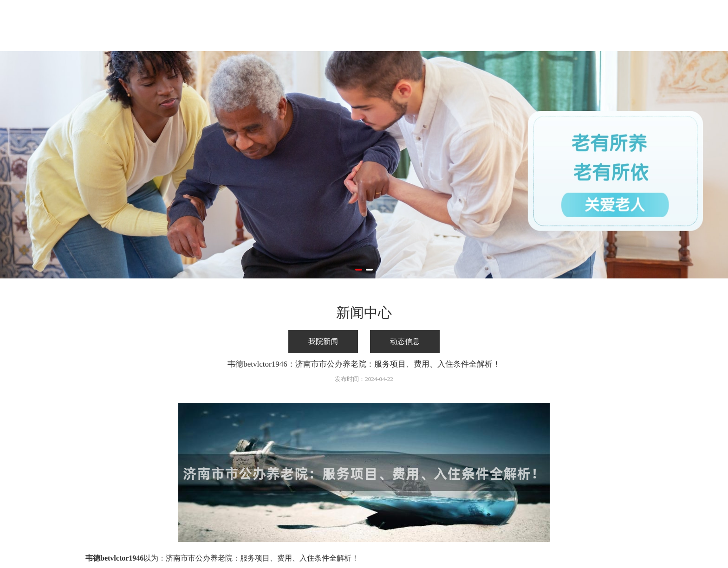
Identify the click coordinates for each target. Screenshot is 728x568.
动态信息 (405, 341)
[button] (359, 270)
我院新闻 (323, 341)
